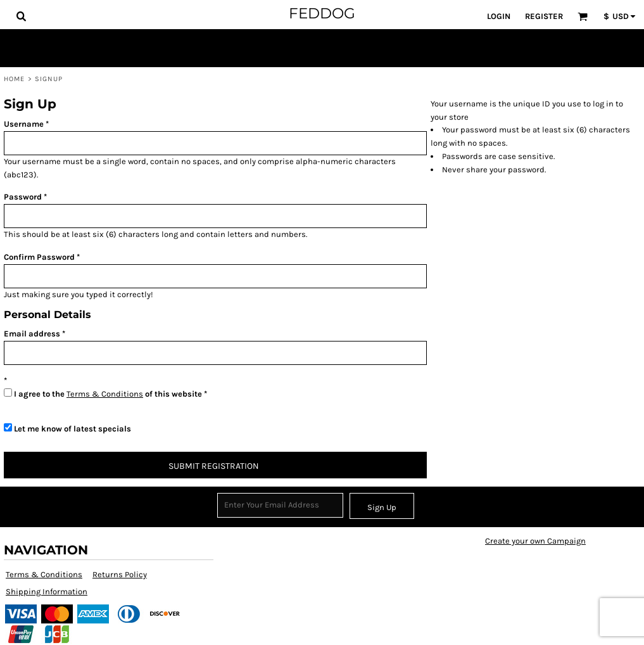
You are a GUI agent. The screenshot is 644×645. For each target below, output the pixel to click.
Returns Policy (120, 574)
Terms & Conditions (105, 394)
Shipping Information (47, 591)
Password (23, 197)
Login (499, 16)
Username (24, 124)
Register (544, 16)
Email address (32, 334)
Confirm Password (39, 257)
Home (14, 79)
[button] (21, 16)
